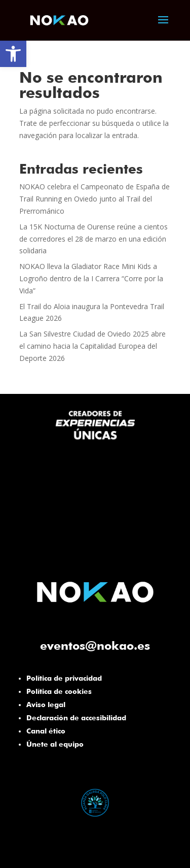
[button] (13, 54)
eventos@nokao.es (95, 645)
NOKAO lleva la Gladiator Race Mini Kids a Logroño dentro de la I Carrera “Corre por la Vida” (91, 278)
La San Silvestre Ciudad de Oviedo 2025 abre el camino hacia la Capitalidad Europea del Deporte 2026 (92, 346)
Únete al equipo (55, 744)
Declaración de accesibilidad (76, 718)
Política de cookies (59, 691)
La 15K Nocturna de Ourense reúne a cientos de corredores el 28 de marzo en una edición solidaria (93, 239)
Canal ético (46, 731)
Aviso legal (46, 705)
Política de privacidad (64, 678)
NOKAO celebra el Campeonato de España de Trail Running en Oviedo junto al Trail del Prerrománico (94, 199)
